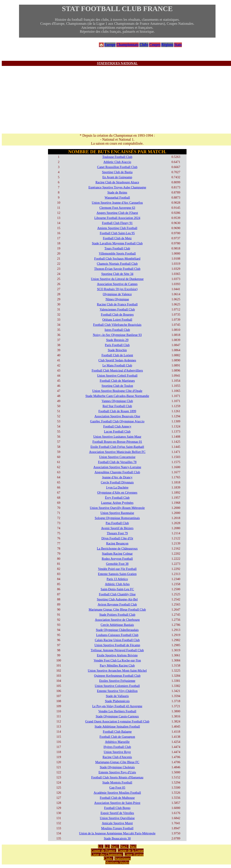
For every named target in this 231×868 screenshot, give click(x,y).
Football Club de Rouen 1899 (117, 411)
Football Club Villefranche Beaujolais (117, 325)
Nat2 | (124, 846)
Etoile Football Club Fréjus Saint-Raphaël (117, 447)
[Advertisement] (117, 99)
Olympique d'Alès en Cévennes (117, 492)
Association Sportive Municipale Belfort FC (117, 452)
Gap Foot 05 (117, 788)
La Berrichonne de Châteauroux (117, 548)
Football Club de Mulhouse (117, 798)
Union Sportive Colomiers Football (117, 686)
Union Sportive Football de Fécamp (117, 645)
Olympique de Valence (117, 294)
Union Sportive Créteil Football (117, 376)
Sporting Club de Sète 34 (117, 274)
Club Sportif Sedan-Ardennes (117, 360)
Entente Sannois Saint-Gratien (117, 574)
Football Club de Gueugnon (117, 737)
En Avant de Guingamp (117, 177)
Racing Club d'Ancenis (117, 757)
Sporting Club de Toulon (117, 386)
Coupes (155, 45)
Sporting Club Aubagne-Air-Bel (117, 599)
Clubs (144, 45)
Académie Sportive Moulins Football (117, 793)
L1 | (101, 846)
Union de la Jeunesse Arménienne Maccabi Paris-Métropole (117, 833)
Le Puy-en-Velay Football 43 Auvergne (117, 706)
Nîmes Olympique (117, 299)
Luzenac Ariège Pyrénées (117, 503)
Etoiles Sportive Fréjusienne (117, 681)
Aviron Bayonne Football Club (117, 604)
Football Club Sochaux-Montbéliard (117, 259)
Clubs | (109, 858)
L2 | (107, 846)
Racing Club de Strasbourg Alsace (117, 182)
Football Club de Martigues (117, 381)
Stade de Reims (117, 192)
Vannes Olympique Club (117, 401)
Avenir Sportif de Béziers (117, 528)
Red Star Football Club (117, 406)
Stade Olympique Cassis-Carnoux (117, 716)
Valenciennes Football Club (117, 309)
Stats (178, 45)
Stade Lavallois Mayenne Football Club (117, 243)
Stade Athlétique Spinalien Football (117, 726)
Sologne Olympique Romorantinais (117, 518)
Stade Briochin (117, 350)
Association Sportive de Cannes (117, 284)
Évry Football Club (117, 498)
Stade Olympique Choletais (117, 767)
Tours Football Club (117, 248)
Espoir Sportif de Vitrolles (117, 813)
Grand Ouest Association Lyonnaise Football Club (117, 721)
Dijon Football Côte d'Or (117, 538)
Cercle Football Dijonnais (117, 482)
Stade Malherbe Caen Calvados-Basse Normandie (117, 396)
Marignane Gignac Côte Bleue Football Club (117, 609)
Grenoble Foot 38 (117, 564)
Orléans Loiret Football (117, 320)
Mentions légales (117, 862)
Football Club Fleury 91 (117, 223)
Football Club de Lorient (117, 355)
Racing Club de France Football (117, 304)
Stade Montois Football (117, 782)
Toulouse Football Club (117, 157)
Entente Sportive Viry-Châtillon (117, 691)
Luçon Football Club (117, 431)
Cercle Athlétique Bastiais (117, 625)
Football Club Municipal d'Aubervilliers (117, 370)
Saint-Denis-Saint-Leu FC (117, 589)
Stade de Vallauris (117, 696)
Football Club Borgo (117, 808)
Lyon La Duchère (117, 487)
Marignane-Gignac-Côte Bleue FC (117, 762)
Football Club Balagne (117, 732)
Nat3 (133, 846)
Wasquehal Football (117, 197)
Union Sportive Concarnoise (117, 457)
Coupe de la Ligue (131, 850)
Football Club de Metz (117, 238)
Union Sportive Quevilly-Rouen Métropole (117, 508)
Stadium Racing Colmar (117, 554)
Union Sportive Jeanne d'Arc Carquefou (117, 203)
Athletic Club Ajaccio (117, 162)
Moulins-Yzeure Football (117, 828)
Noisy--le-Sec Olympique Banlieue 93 (117, 335)
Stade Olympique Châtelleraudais (117, 630)
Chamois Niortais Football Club (117, 264)
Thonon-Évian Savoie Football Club (117, 269)
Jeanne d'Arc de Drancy (117, 477)
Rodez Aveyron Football (117, 559)
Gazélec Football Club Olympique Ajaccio (117, 421)
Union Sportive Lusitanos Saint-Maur (117, 437)
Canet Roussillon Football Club (117, 167)
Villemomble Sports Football (117, 253)
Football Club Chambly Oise (117, 594)
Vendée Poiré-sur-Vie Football (117, 569)
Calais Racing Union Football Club (117, 640)
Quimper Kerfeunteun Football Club (117, 676)
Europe (110, 45)
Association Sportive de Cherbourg (117, 620)
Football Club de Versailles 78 (117, 462)
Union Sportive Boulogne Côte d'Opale (117, 391)
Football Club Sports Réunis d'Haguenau (117, 777)
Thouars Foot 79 (117, 533)
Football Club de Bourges (117, 314)
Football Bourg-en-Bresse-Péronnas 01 (117, 442)
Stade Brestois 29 (117, 340)
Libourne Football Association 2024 (117, 218)
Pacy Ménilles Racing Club (117, 665)
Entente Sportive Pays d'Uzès (117, 772)
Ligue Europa (134, 854)
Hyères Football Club (117, 747)
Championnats (127, 45)
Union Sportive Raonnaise (117, 513)
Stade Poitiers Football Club (117, 615)
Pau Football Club (117, 523)
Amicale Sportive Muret (117, 823)
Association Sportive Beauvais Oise (117, 416)
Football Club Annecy (117, 426)
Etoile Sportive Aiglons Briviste (117, 655)
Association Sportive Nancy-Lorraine (117, 467)
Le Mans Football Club (117, 365)
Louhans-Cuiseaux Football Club (117, 635)
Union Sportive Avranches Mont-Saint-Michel (117, 671)
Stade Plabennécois (117, 701)
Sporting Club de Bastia (117, 172)
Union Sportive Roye (117, 752)
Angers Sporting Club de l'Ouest (117, 213)
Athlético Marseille (117, 742)
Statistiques (123, 858)
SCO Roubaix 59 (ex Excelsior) (117, 289)
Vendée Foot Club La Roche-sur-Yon (117, 660)
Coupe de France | (104, 850)
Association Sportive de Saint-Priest (117, 803)
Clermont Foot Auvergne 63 (117, 208)
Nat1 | (115, 846)
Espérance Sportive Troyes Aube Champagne (117, 187)
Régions (167, 45)
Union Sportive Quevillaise (117, 818)
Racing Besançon (117, 543)
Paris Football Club (117, 345)
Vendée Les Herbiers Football (117, 711)
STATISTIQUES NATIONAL (117, 63)
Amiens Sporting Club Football (117, 228)
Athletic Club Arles (117, 584)
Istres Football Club (117, 330)
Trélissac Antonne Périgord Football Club (117, 650)
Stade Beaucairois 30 (117, 838)
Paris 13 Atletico (117, 579)
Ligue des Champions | (107, 854)
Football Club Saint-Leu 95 (117, 233)
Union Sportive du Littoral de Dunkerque (117, 279)
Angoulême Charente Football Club (117, 472)
